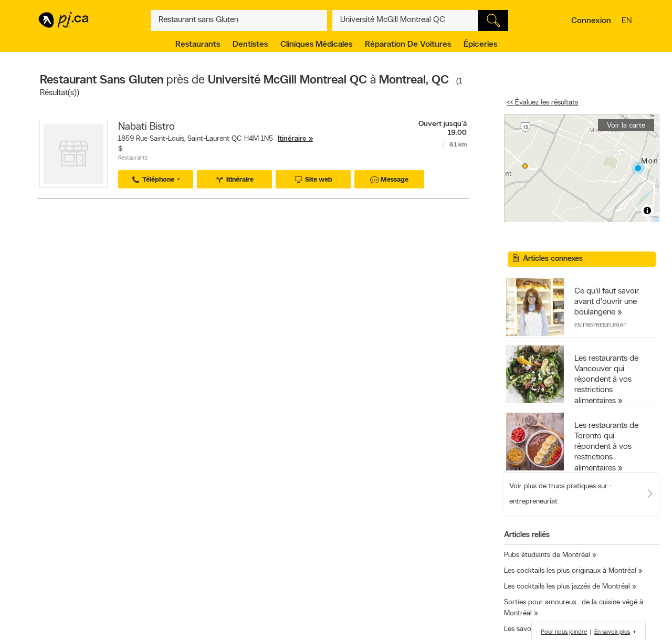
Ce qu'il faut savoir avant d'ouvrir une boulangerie (607, 302)
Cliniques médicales (316, 45)
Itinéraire (292, 139)
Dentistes (250, 45)
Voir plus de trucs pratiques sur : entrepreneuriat (560, 494)
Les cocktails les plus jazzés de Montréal (567, 587)
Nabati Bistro (146, 127)
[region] (582, 168)
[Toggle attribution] (647, 211)
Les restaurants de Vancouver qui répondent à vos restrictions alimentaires (606, 380)
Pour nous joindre (564, 632)
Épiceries (480, 45)
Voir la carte (626, 126)
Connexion (591, 21)
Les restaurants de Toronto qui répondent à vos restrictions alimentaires (606, 447)
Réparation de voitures (408, 45)
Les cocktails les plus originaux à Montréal (570, 571)
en (628, 22)
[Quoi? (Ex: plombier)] (239, 20)
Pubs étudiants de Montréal (547, 555)
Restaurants (198, 45)
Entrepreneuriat (601, 326)
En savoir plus (612, 632)
